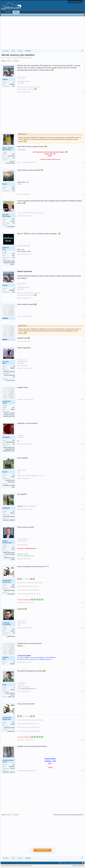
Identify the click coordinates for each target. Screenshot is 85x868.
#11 (82, 444)
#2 (83, 162)
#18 (82, 691)
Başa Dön (78, 863)
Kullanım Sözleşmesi (78, 866)
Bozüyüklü (6, 508)
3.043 (13, 219)
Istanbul (13, 690)
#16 (82, 628)
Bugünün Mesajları (8, 15)
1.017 (13, 408)
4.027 (13, 547)
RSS (83, 863)
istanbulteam (7, 580)
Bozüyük (13, 513)
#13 (82, 509)
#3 (83, 194)
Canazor (5, 318)
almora (5, 339)
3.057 (13, 187)
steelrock (6, 247)
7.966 (13, 154)
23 (14, 688)
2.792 (13, 254)
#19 (82, 740)
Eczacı (5, 184)
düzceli (5, 472)
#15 (82, 602)
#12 (82, 478)
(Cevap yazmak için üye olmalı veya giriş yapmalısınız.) (68, 815)
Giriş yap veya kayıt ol (75, 2)
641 (14, 475)
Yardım (66, 863)
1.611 (13, 629)
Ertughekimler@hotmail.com (28, 689)
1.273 (13, 765)
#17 (82, 662)
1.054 (13, 440)
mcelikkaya (6, 623)
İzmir (13, 256)
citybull (18, 58)
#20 (82, 771)
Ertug (4, 685)
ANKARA (12, 368)
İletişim (61, 863)
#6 (83, 298)
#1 (83, 92)
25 (14, 82)
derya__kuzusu (8, 148)
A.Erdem (5, 657)
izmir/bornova (11, 156)
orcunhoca (6, 437)
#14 (82, 559)
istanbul (13, 409)
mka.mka (6, 362)
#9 (83, 368)
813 (14, 511)
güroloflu (6, 215)
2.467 (13, 585)
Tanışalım (8, 58)
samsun (13, 221)
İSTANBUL (12, 84)
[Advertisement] (42, 33)
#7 (83, 316)
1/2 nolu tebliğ (21, 150)
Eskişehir (12, 664)
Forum (16, 12)
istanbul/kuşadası (10, 442)
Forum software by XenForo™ (16, 866)
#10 (82, 399)
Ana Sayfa (8, 12)
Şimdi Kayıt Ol (42, 850)
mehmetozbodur (8, 760)
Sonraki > (16, 61)
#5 (83, 254)
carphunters (7, 401)
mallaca (5, 541)
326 (14, 366)
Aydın (13, 189)
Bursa (13, 549)
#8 (83, 341)
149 (14, 662)
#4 (83, 216)
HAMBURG (12, 767)
